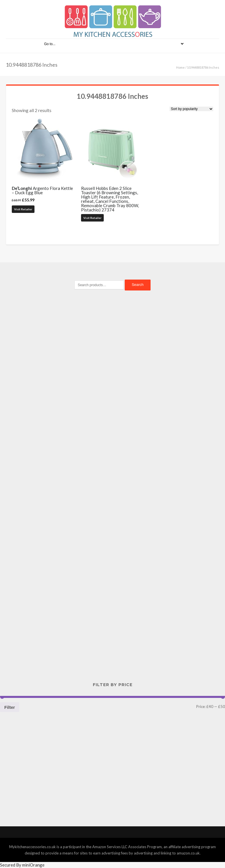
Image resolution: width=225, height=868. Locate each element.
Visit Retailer (23, 209)
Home (180, 67)
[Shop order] (191, 109)
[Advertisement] (113, 394)
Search (137, 285)
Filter (10, 707)
